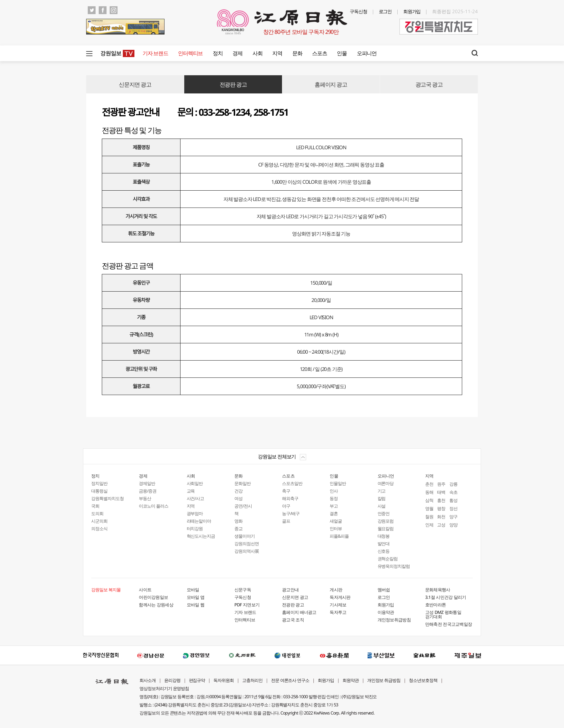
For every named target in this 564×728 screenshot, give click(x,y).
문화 (297, 53)
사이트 (145, 590)
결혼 (334, 513)
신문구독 (243, 590)
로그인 (385, 11)
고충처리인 (252, 680)
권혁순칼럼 (388, 559)
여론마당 (386, 483)
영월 (429, 508)
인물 (342, 53)
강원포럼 (386, 521)
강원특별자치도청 (107, 498)
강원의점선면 (247, 543)
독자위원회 (224, 680)
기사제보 (338, 605)
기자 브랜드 (155, 53)
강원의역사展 (247, 551)
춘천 (429, 484)
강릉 (453, 484)
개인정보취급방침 (394, 620)
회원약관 (351, 680)
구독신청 (358, 11)
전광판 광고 (233, 84)
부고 (334, 506)
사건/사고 (196, 498)
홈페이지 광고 (331, 84)
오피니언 (367, 53)
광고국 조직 (293, 620)
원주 (441, 484)
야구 (286, 506)
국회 (95, 506)
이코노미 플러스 (154, 506)
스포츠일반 (292, 483)
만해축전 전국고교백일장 (449, 624)
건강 (238, 491)
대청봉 (384, 536)
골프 (286, 521)
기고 (382, 491)
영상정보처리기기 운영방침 (164, 688)
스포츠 (319, 53)
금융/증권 (148, 491)
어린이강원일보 (153, 597)
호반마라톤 (436, 605)
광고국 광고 (429, 84)
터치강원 (195, 528)
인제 (429, 525)
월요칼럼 (386, 528)
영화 (238, 521)
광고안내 (290, 590)
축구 (286, 491)
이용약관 (386, 612)
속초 (453, 492)
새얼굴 (336, 521)
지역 (277, 53)
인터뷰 (336, 528)
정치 (218, 53)
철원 (429, 517)
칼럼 (382, 498)
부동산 (145, 498)
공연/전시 (243, 506)
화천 (441, 517)
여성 (238, 498)
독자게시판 (340, 597)
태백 (441, 492)
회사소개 (148, 680)
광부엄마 (195, 513)
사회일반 (195, 483)
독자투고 (338, 612)
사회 (257, 53)
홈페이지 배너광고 (299, 612)
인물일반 (338, 483)
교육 (191, 491)
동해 (429, 492)
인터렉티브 (190, 53)
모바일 (193, 590)
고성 (441, 525)
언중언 (384, 513)
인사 (334, 491)
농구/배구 (291, 513)
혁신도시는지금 (201, 536)
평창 (441, 508)
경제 (237, 53)
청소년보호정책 (423, 680)
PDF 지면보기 (247, 605)
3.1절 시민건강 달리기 (446, 597)
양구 (453, 517)
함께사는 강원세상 (156, 605)
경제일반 (147, 483)
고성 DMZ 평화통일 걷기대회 (443, 614)
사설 (382, 506)
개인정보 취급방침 (384, 680)
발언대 (384, 543)
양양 (453, 525)
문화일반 (243, 483)
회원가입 (412, 11)
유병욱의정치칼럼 (394, 566)
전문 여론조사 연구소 (290, 680)
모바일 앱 (196, 597)
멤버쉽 (384, 590)
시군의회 (99, 521)
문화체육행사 (438, 590)
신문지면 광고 (135, 84)
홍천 (441, 500)
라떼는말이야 (199, 521)
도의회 (97, 513)
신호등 (384, 551)
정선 (453, 508)
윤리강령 (172, 680)
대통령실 (99, 491)
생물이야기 (245, 536)
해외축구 (290, 498)
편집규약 (197, 680)
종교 (238, 528)
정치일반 (99, 483)
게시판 (336, 590)
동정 (334, 498)
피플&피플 (339, 536)
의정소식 (99, 528)
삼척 (429, 500)
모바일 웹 (196, 605)
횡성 (453, 500)
